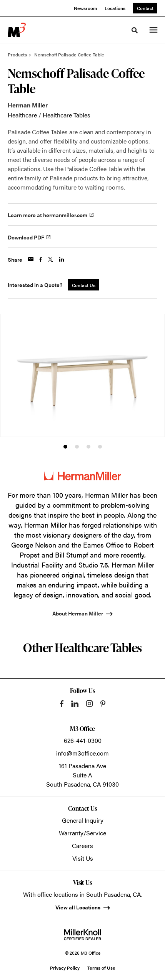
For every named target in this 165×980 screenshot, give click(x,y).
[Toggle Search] (135, 30)
